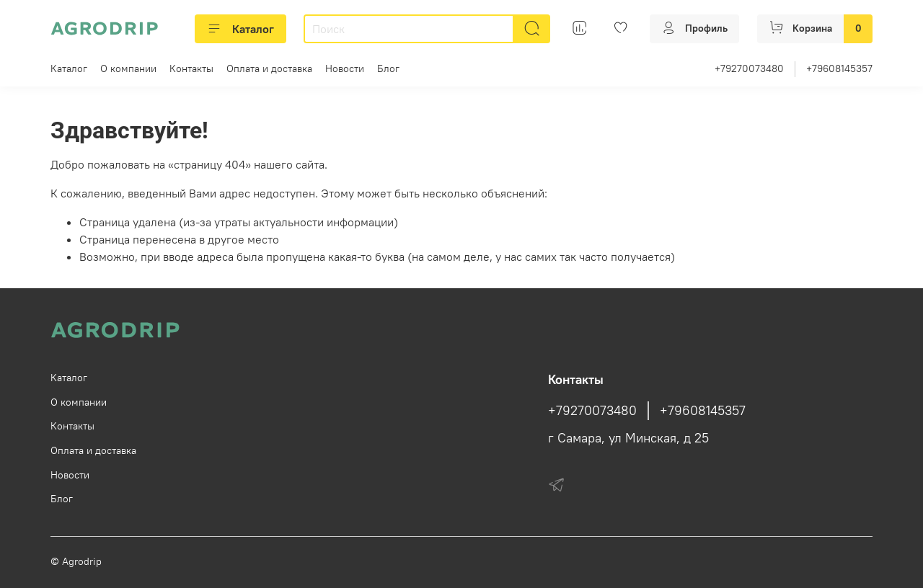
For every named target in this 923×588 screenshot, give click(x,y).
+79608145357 (839, 68)
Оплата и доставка (269, 68)
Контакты (191, 68)
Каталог (240, 29)
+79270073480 (749, 68)
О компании (128, 68)
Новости (345, 68)
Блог (388, 68)
